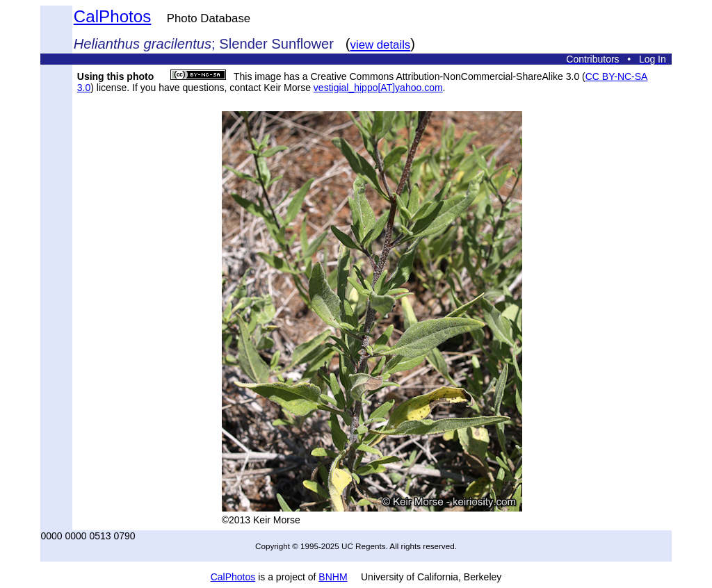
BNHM (333, 577)
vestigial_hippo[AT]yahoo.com (378, 88)
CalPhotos (113, 16)
